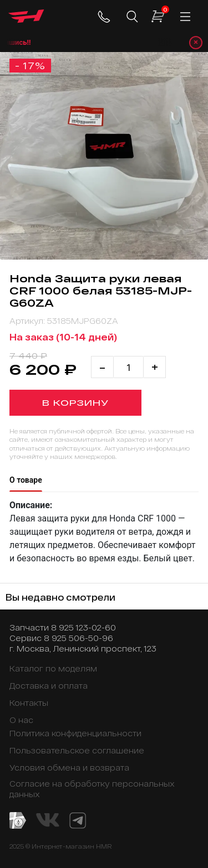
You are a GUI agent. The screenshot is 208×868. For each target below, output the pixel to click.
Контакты (29, 703)
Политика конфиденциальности (75, 733)
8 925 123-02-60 (83, 627)
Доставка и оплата (49, 686)
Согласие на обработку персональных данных (92, 789)
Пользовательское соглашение (77, 750)
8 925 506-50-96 (78, 638)
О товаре (26, 480)
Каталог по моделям (53, 668)
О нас (21, 720)
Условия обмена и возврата (69, 768)
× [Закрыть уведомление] (196, 42)
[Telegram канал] (78, 820)
